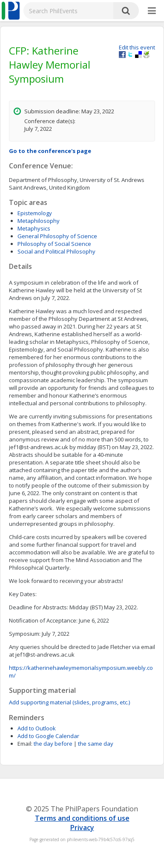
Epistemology (35, 213)
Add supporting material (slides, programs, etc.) (69, 702)
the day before (53, 744)
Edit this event (137, 47)
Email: (25, 744)
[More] (152, 11)
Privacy (82, 828)
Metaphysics (34, 228)
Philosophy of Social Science (54, 244)
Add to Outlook (37, 728)
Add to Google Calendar (48, 736)
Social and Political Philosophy (56, 251)
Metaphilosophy (39, 221)
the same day (96, 744)
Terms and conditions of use (82, 818)
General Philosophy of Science (57, 236)
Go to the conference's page (50, 151)
